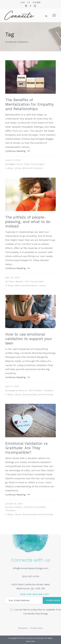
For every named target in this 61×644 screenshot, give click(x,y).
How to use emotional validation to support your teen (29, 339)
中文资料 (37, 2)
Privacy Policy (37, 628)
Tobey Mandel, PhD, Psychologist (26, 281)
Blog (10, 168)
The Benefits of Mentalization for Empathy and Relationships (29, 104)
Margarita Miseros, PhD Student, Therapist (31, 390)
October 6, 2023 (14, 504)
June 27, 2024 (13, 160)
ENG (23, 2)
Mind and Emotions (33, 168)
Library (17, 168)
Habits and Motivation (25, 285)
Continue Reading (17, 151)
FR (28, 2)
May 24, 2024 (12, 277)
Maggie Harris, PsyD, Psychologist (26, 164)
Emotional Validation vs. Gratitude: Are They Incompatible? (27, 448)
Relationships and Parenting (38, 395)
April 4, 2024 (12, 386)
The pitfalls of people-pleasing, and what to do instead (28, 222)
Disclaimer (23, 628)
